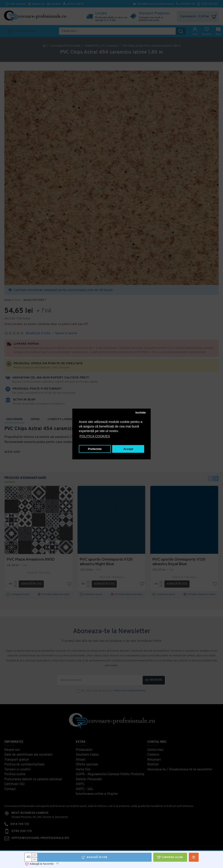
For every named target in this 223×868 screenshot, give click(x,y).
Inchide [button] (141, 413)
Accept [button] (128, 449)
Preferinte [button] (95, 449)
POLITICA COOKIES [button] (95, 436)
